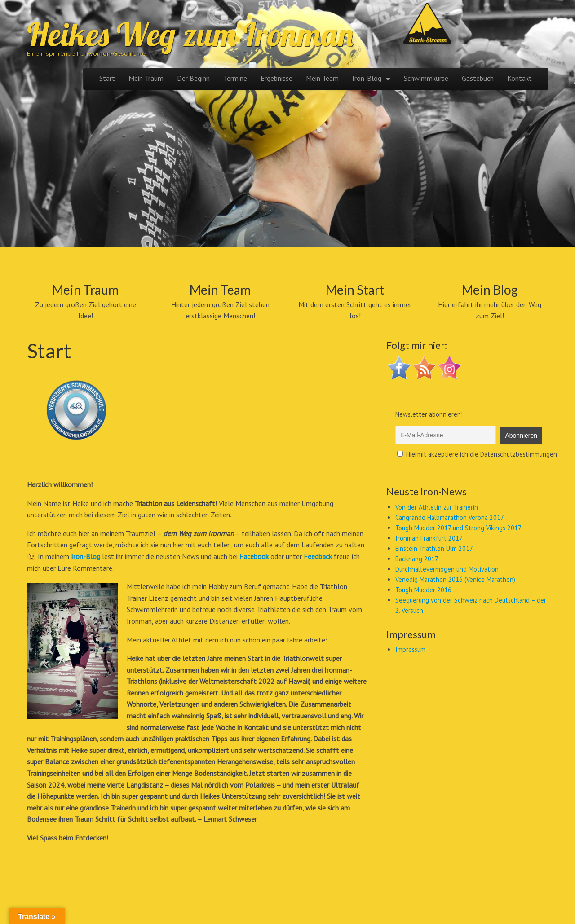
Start (107, 78)
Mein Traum (146, 78)
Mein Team (322, 78)
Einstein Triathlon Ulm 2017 (434, 548)
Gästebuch (478, 78)
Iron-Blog (367, 78)
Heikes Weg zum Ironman (190, 34)
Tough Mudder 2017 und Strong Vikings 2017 (458, 528)
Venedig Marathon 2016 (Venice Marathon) (455, 579)
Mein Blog (490, 290)
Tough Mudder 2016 (423, 590)
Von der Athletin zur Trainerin (437, 507)
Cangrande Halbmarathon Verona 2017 (450, 517)
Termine (235, 78)
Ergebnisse (276, 78)
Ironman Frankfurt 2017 (429, 538)
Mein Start (355, 290)
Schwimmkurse (426, 78)
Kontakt (520, 78)
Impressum (410, 649)
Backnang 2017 (417, 559)
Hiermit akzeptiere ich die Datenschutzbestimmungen (477, 454)
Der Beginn (193, 78)
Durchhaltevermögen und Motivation (447, 569)
